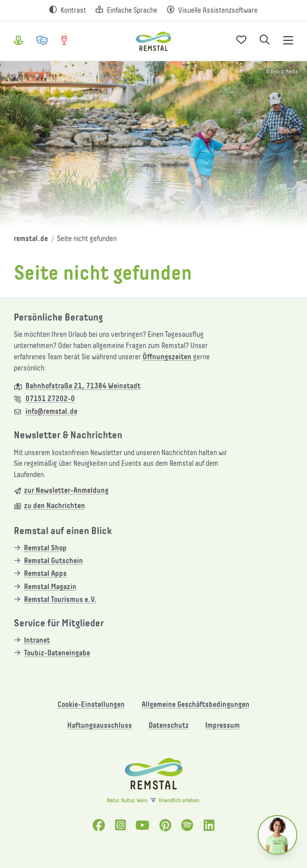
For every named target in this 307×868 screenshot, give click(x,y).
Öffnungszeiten (167, 357)
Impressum (222, 726)
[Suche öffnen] (265, 41)
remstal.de (31, 239)
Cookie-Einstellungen (91, 705)
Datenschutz (169, 726)
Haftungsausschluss (100, 726)
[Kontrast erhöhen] (68, 11)
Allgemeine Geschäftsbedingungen (196, 705)
